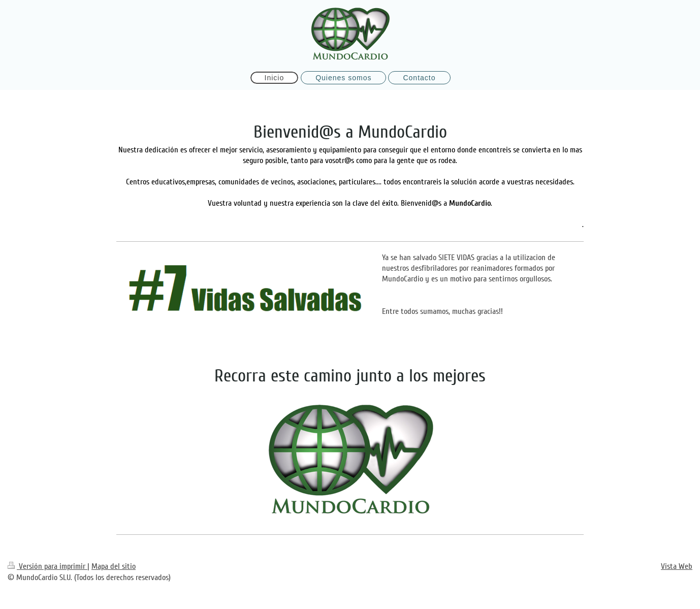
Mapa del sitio (114, 566)
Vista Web (677, 566)
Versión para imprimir (47, 566)
